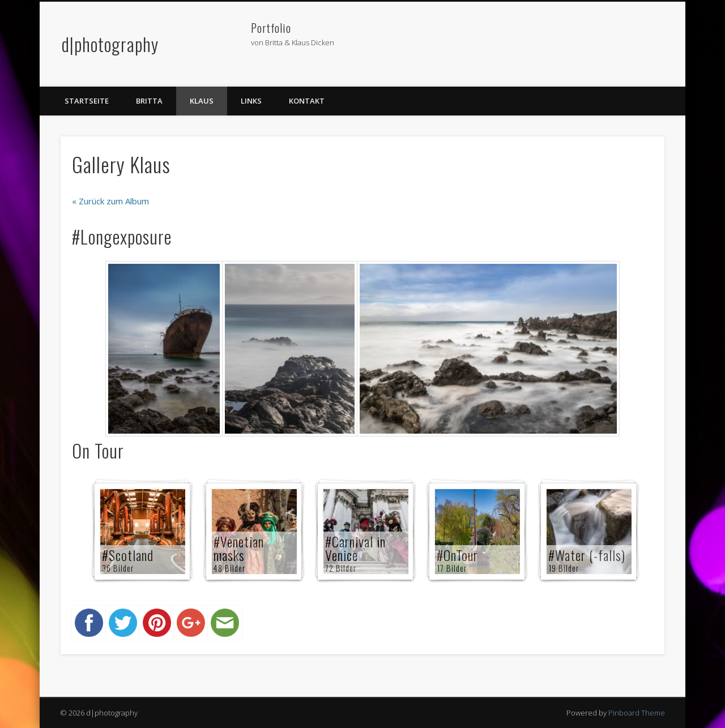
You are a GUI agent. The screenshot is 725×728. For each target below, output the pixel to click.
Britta (149, 101)
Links (251, 101)
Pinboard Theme (637, 713)
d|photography (110, 44)
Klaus (202, 101)
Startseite (87, 101)
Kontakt (307, 101)
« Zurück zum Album (110, 201)
